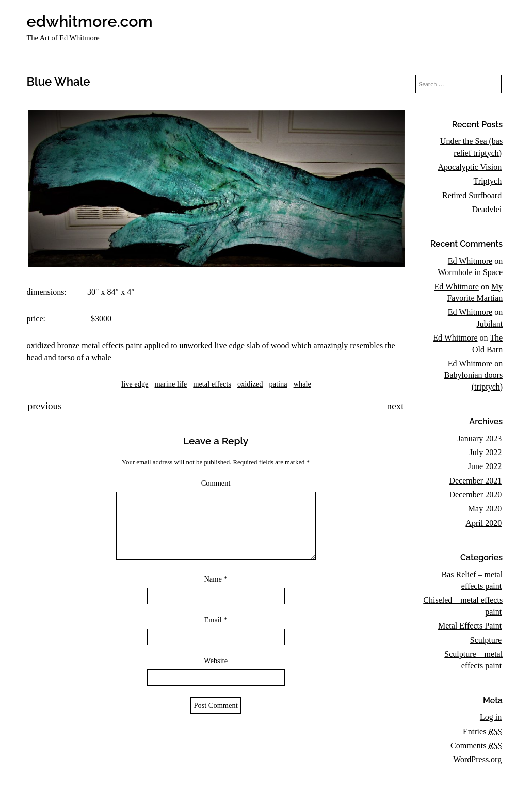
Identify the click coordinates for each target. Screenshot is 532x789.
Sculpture (486, 640)
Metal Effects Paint (470, 626)
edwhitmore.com (90, 21)
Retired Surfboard (472, 195)
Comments (476, 745)
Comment (216, 483)
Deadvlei (487, 209)
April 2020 (483, 523)
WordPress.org (477, 759)
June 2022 (485, 466)
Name (215, 591)
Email (215, 632)
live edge (135, 384)
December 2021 (475, 481)
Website (216, 673)
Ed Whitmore (470, 261)
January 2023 (479, 438)
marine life (171, 384)
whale (302, 384)
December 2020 (475, 495)
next (396, 406)
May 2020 (485, 509)
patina (278, 384)
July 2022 (485, 452)
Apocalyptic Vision (470, 167)
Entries (482, 731)
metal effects (212, 384)
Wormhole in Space (470, 272)
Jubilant (489, 324)
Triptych (488, 181)
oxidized (250, 384)
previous (45, 406)
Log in (491, 717)
